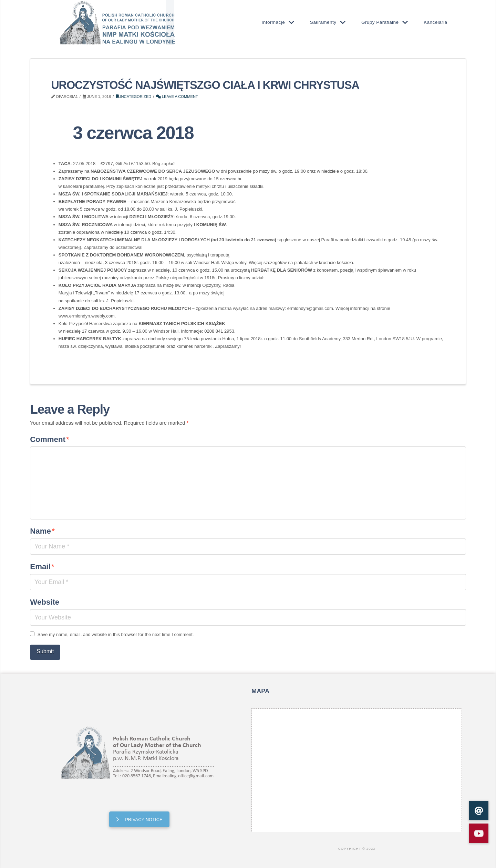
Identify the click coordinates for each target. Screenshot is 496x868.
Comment (50, 439)
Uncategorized (134, 97)
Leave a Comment (177, 97)
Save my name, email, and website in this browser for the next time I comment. (116, 634)
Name (42, 531)
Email (42, 567)
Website (45, 602)
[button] (479, 833)
